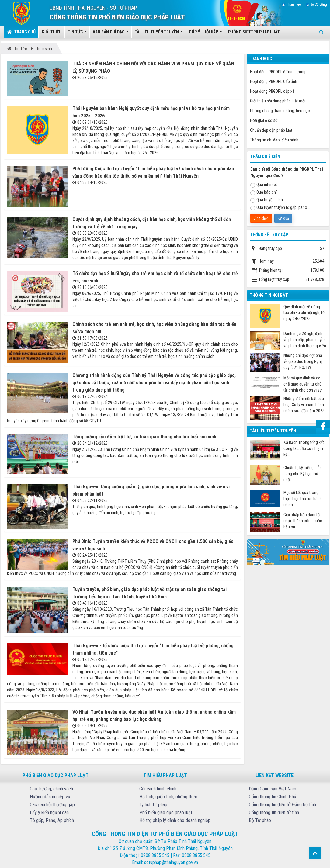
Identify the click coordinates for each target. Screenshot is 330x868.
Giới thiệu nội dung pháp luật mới (278, 101)
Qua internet (264, 185)
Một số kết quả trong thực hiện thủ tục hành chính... (303, 499)
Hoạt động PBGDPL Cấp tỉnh (274, 81)
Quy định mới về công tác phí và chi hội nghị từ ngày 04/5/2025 (304, 313)
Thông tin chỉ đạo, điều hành (274, 140)
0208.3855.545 (155, 855)
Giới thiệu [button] (52, 32)
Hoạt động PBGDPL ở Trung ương (278, 72)
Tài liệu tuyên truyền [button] (159, 34)
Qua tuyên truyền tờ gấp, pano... (280, 208)
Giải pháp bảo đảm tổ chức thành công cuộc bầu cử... (303, 521)
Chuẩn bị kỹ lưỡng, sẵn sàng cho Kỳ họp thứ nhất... (303, 474)
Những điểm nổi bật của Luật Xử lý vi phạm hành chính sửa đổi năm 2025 (304, 405)
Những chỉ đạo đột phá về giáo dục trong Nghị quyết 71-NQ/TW (303, 361)
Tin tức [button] (77, 34)
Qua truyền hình (267, 200)
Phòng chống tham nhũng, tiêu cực (280, 111)
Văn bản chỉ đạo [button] (111, 34)
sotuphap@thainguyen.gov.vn (171, 862)
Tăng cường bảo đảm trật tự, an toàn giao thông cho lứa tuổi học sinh (144, 437)
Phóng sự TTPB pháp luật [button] (254, 32)
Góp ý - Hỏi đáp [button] (205, 34)
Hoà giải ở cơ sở (264, 120)
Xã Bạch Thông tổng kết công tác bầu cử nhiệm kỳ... (304, 448)
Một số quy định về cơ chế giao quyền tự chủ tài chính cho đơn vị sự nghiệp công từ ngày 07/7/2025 (303, 384)
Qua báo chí (264, 192)
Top (315, 853)
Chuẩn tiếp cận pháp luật (271, 130)
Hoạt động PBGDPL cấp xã (272, 91)
